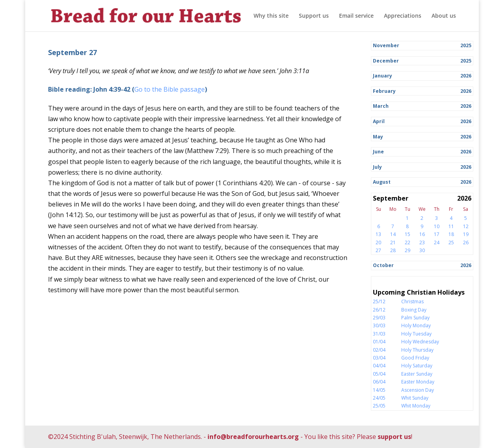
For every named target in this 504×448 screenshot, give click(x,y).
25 (451, 242)
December (386, 61)
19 (466, 234)
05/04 (379, 374)
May (378, 137)
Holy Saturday (417, 366)
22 (408, 242)
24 (437, 242)
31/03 (379, 334)
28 (393, 250)
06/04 (379, 382)
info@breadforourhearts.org (253, 437)
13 (378, 234)
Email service (356, 16)
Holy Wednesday (420, 342)
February (384, 91)
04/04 (379, 366)
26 (466, 242)
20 (378, 242)
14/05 (379, 390)
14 (393, 234)
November (386, 45)
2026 (466, 76)
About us (444, 16)
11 (451, 226)
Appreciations (403, 16)
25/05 (379, 406)
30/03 (379, 325)
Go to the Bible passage (170, 89)
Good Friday (415, 358)
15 (408, 234)
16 (422, 234)
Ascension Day (418, 390)
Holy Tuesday (416, 334)
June (378, 152)
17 (437, 234)
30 (422, 250)
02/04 (379, 350)
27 (378, 250)
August (382, 182)
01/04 (379, 342)
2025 (466, 45)
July (377, 167)
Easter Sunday (417, 374)
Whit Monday (416, 406)
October (383, 265)
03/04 (379, 358)
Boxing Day (414, 310)
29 (408, 250)
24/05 (379, 398)
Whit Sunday (415, 398)
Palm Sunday (415, 318)
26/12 (379, 310)
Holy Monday (416, 325)
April (379, 121)
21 (393, 242)
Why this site (271, 16)
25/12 (379, 301)
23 (422, 242)
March (381, 106)
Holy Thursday (417, 350)
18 (451, 234)
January (383, 76)
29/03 (379, 318)
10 (437, 226)
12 (466, 226)
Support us (314, 16)
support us (394, 437)
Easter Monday (418, 382)
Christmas (412, 301)
